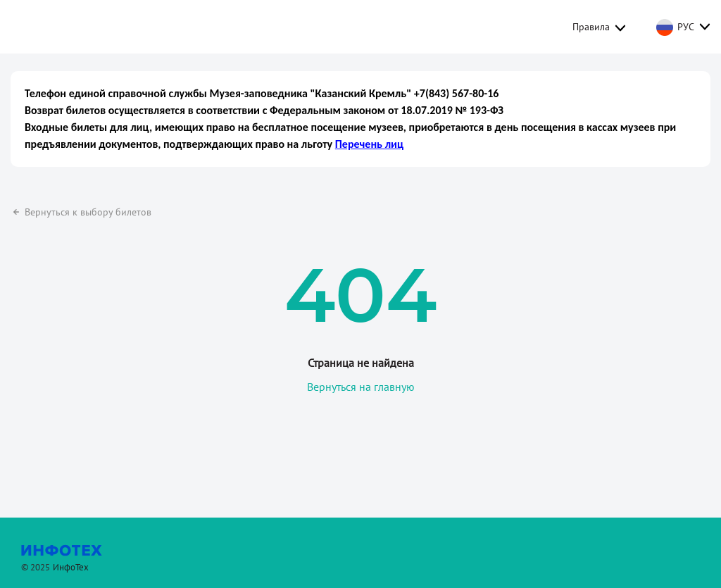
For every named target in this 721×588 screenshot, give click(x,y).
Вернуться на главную (361, 380)
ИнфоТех (71, 560)
